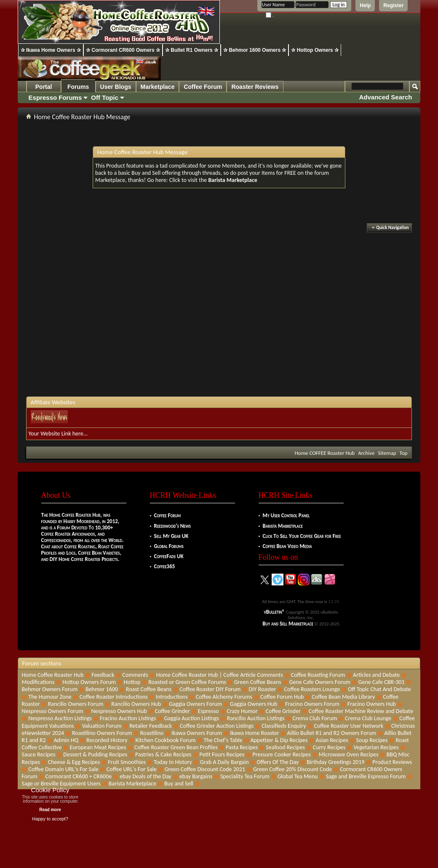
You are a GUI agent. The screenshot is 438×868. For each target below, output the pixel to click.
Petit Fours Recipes (222, 754)
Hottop (132, 682)
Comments (135, 675)
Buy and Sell (179, 784)
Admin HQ (66, 740)
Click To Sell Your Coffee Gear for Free (302, 536)
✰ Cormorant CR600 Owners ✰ (123, 50)
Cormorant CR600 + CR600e (79, 776)
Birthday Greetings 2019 (335, 762)
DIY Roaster (262, 689)
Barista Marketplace (283, 526)
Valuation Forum (102, 726)
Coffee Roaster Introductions (114, 697)
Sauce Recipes (39, 754)
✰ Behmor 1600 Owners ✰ (255, 50)
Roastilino (152, 733)
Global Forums (169, 546)
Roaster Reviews (255, 87)
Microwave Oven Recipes (349, 754)
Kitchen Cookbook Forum (166, 740)
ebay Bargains (196, 776)
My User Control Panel (286, 515)
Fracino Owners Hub (372, 704)
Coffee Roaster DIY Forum (210, 689)
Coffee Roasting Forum (318, 675)
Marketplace (158, 87)
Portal (44, 87)
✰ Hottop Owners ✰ (315, 50)
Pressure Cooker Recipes (281, 754)
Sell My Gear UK (171, 536)
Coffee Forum (203, 87)
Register (393, 5)
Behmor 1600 (102, 689)
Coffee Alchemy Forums (224, 697)
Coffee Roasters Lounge (312, 689)
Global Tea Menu (298, 776)
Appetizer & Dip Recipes (279, 740)
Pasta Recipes (242, 747)
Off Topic (105, 97)
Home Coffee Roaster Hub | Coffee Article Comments (220, 675)
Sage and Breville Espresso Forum (366, 776)
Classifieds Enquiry (284, 726)
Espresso (208, 711)
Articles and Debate (376, 675)
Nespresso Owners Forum (53, 711)
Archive (366, 453)
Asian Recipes (332, 740)
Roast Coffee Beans (149, 689)
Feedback (103, 675)
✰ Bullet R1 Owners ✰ (192, 50)
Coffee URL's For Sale (132, 769)
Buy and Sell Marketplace (288, 624)
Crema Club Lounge (368, 718)
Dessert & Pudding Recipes (95, 754)
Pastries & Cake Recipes (163, 754)
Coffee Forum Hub (282, 697)
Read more (50, 810)
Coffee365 (165, 566)
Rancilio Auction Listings (256, 718)
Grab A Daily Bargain (224, 762)
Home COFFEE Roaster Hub (325, 453)
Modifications (38, 682)
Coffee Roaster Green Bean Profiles (176, 747)
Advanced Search (386, 97)
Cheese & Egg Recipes (74, 762)
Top (404, 453)
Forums (78, 87)
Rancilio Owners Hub (136, 704)
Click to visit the (213, 180)
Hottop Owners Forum (89, 682)
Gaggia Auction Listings (191, 718)
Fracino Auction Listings (128, 718)
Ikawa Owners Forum (197, 733)
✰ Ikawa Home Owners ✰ (51, 50)
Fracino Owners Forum (312, 704)
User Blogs (116, 87)
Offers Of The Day (278, 762)
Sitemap (387, 453)
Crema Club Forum (315, 718)
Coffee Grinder (172, 711)
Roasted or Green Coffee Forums (187, 682)
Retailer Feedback (151, 726)
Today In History (173, 762)
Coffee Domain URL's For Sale (63, 769)
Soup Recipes (372, 740)
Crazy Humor (242, 711)
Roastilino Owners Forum (102, 733)
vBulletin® (275, 612)
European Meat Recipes (98, 747)
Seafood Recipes (285, 747)
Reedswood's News (172, 526)
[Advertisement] (136, 315)
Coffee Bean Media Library (343, 697)
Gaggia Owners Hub (254, 704)
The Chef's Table (223, 740)
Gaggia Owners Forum (195, 704)
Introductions (172, 697)
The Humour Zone (50, 697)
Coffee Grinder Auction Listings (217, 726)
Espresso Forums (55, 97)
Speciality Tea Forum (245, 776)
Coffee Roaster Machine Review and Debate (361, 711)
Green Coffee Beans (258, 682)
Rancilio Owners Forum (76, 704)
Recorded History (107, 740)
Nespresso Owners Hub (119, 711)
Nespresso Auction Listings (60, 718)
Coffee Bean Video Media (287, 546)
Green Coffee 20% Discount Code (292, 769)
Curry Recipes (329, 747)
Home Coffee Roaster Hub (53, 675)
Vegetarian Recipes (376, 747)
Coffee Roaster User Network (349, 726)
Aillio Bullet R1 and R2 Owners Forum (332, 733)
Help (365, 5)
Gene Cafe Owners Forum (320, 682)
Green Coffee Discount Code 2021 (205, 769)
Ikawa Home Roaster (255, 733)
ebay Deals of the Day (146, 776)
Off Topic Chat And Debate (379, 689)
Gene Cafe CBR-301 (382, 682)
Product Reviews (392, 762)
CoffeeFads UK (169, 556)
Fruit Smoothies (127, 762)
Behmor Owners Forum (50, 689)
